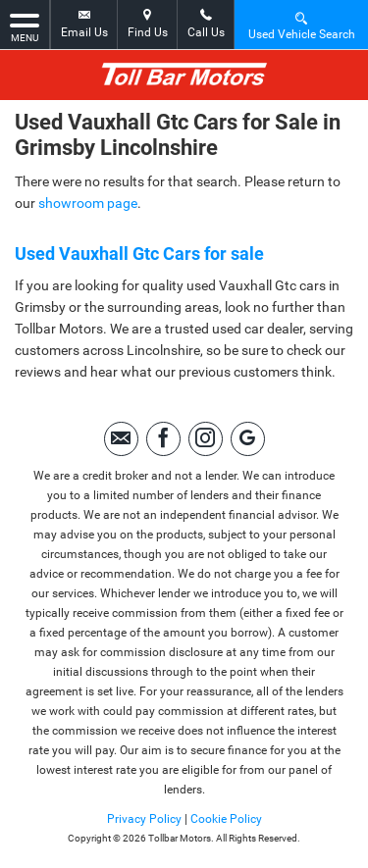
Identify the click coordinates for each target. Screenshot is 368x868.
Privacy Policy (144, 819)
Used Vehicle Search (302, 25)
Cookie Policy (226, 819)
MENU (25, 26)
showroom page (88, 203)
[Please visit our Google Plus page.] (248, 439)
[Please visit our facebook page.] (163, 439)
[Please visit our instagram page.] (206, 439)
